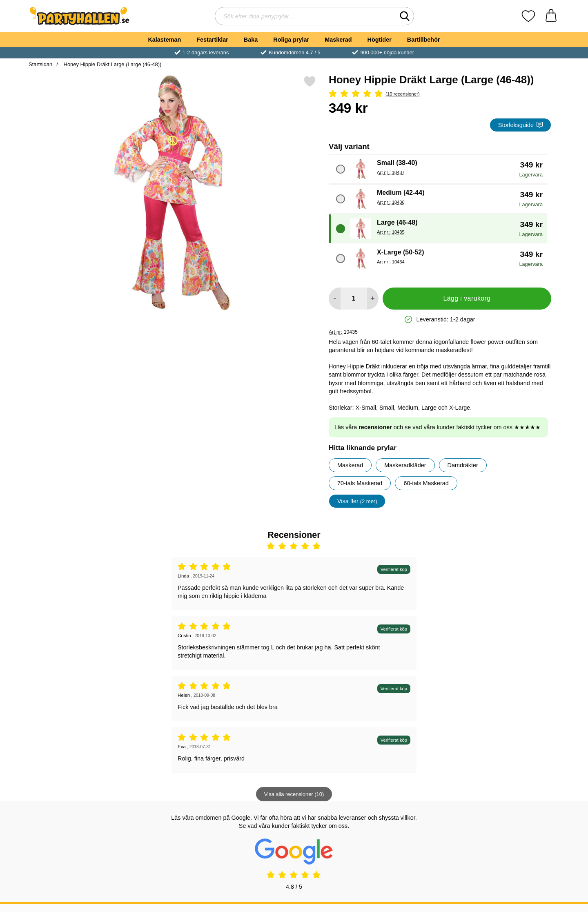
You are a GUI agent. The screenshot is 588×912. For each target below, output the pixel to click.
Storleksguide (520, 125)
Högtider (380, 40)
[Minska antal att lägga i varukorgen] (335, 299)
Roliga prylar (291, 40)
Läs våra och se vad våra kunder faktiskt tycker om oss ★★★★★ (438, 427)
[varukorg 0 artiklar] (551, 16)
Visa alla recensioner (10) (294, 794)
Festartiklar (212, 40)
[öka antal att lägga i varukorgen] (373, 299)
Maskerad (338, 40)
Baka (251, 40)
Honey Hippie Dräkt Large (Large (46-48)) (112, 64)
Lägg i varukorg (467, 298)
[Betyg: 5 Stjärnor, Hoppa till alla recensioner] (440, 94)
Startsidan (40, 64)
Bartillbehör (424, 40)
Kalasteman (164, 40)
